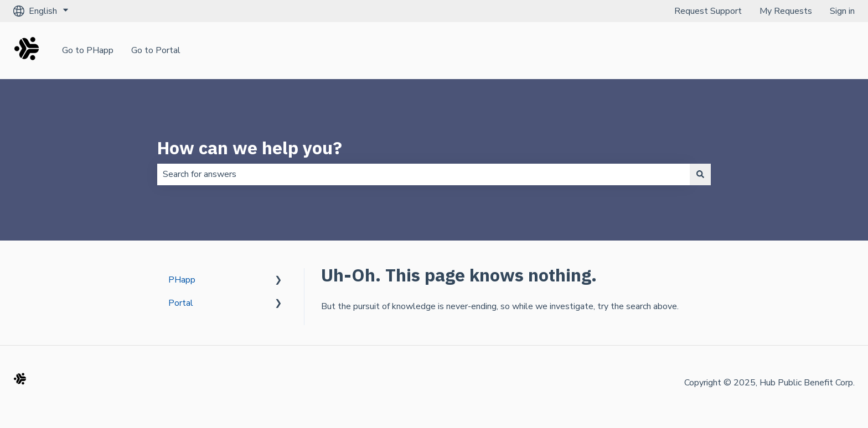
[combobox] (423, 174)
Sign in (842, 11)
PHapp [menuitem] (182, 280)
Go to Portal (156, 50)
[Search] (700, 174)
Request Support (708, 11)
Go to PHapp (88, 50)
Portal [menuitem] (181, 303)
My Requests (786, 11)
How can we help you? (250, 148)
